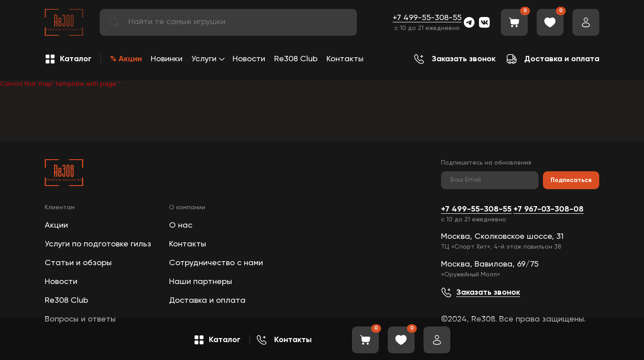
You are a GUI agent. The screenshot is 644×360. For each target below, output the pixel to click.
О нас (181, 225)
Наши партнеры (201, 282)
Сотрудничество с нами (216, 263)
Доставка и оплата (207, 301)
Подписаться (571, 180)
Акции (56, 225)
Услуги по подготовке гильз (98, 244)
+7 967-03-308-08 (549, 209)
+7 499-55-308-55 (427, 18)
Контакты (345, 59)
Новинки (167, 59)
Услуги (204, 59)
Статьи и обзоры (78, 263)
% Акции (126, 59)
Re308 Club (296, 59)
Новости (249, 59)
